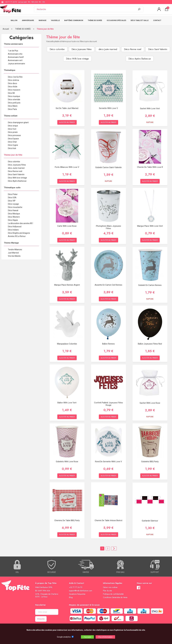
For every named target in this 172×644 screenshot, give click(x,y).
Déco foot (12, 129)
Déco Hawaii (13, 210)
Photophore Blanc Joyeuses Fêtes (108, 227)
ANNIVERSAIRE (28, 20)
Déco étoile (13, 87)
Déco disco (12, 83)
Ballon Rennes (108, 344)
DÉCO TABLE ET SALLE (140, 20)
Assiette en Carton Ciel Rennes (108, 285)
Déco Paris (12, 109)
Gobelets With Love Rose (67, 462)
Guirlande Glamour (150, 521)
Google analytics (64, 637)
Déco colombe (14, 162)
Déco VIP (12, 201)
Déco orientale (14, 99)
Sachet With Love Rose (150, 403)
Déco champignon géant (18, 122)
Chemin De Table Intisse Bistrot (108, 520)
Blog (71, 597)
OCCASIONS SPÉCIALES (116, 20)
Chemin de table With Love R (150, 167)
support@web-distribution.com (81, 591)
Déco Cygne (13, 145)
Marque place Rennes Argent (67, 285)
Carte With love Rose (67, 226)
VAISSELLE (55, 20)
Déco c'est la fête (15, 77)
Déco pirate (13, 132)
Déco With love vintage (17, 178)
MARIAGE (42, 20)
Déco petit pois (14, 103)
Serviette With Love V (108, 108)
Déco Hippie (13, 220)
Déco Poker (13, 194)
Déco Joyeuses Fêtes (17, 165)
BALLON (14, 20)
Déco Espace (13, 139)
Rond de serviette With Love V (108, 462)
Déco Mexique (14, 214)
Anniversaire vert (15, 60)
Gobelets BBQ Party (150, 462)
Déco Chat (12, 142)
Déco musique (14, 96)
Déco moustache (15, 207)
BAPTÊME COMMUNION (74, 20)
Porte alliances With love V (67, 167)
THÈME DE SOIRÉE (95, 20)
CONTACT (157, 20)
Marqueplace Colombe (67, 344)
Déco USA (12, 198)
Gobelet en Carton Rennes (150, 285)
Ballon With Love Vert (67, 403)
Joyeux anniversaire (16, 64)
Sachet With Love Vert (150, 108)
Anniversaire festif (16, 57)
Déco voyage (13, 204)
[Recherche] (87, 10)
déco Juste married (16, 168)
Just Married (13, 253)
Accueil (6, 29)
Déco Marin (13, 106)
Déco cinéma (13, 80)
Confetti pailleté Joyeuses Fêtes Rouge (108, 404)
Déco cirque (13, 126)
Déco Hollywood (15, 227)
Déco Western (14, 217)
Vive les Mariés (14, 256)
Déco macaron (14, 90)
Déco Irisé (12, 148)
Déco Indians (13, 230)
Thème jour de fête (45, 29)
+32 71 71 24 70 (11, 2)
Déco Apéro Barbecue (17, 181)
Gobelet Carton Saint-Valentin (108, 167)
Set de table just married (67, 108)
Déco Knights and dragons (19, 233)
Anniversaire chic (15, 54)
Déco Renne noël (15, 171)
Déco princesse (14, 135)
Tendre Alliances (15, 250)
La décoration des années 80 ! (20, 223)
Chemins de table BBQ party (67, 520)
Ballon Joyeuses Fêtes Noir (150, 344)
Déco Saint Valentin (16, 175)
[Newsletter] (47, 612)
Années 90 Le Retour (17, 236)
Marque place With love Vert (150, 226)
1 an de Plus (13, 51)
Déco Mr (11, 93)
